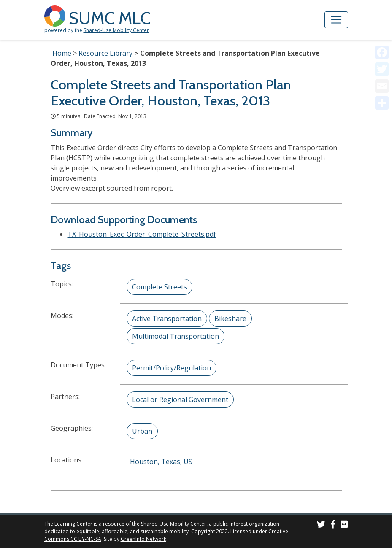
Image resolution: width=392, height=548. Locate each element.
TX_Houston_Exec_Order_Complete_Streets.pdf (142, 234)
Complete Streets (160, 287)
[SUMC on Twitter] (321, 525)
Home (62, 53)
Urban (142, 431)
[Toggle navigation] (336, 20)
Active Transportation (167, 319)
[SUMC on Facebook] (333, 525)
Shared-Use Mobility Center (116, 30)
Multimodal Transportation (176, 336)
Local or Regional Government (180, 400)
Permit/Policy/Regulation (172, 368)
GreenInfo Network (143, 539)
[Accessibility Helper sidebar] (382, 10)
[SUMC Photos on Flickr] (344, 525)
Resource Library (105, 53)
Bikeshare (230, 319)
